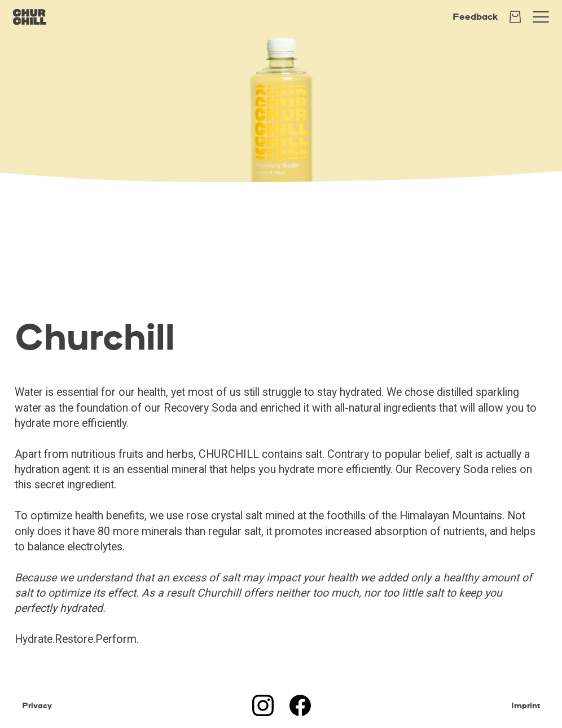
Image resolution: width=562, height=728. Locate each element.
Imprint (526, 705)
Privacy (37, 705)
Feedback (475, 16)
